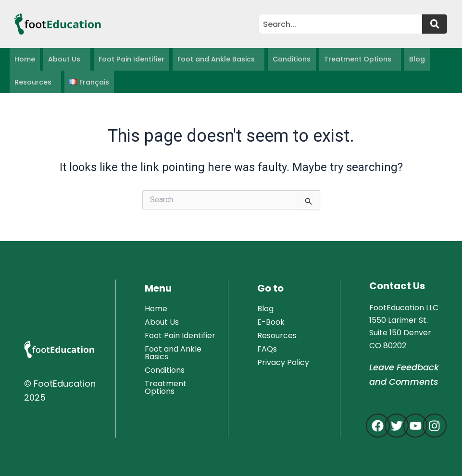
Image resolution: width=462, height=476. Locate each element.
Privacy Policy (283, 362)
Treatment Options (356, 60)
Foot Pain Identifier (131, 60)
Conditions (291, 60)
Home (25, 60)
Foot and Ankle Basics (215, 60)
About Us (64, 60)
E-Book (271, 322)
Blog (416, 60)
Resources (33, 83)
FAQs (267, 349)
